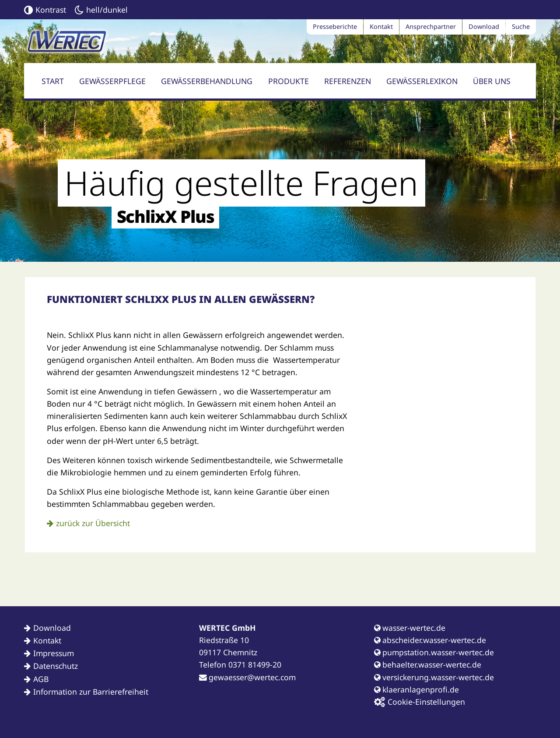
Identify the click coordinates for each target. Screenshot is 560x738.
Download (484, 26)
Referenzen (348, 81)
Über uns (492, 81)
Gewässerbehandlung (207, 81)
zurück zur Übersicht (93, 523)
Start (53, 81)
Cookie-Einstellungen (420, 702)
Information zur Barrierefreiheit (91, 692)
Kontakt (381, 26)
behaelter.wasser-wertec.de (428, 664)
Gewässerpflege (112, 81)
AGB (41, 679)
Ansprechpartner (431, 26)
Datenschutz (56, 666)
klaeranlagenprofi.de (416, 689)
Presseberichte (335, 26)
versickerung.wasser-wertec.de (434, 677)
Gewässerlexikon (422, 81)
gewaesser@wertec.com (247, 677)
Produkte (289, 81)
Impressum (54, 653)
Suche (521, 26)
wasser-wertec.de (410, 628)
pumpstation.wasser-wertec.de (434, 652)
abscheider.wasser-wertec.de (430, 640)
